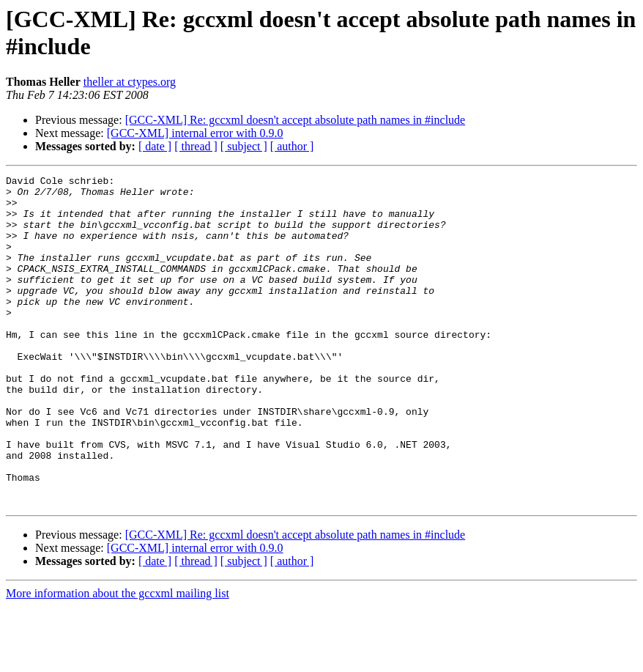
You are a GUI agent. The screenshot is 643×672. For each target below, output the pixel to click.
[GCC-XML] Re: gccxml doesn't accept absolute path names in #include (296, 120)
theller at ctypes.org (130, 82)
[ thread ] (196, 146)
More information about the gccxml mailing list (118, 659)
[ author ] (292, 146)
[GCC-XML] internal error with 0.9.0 (195, 133)
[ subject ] (244, 146)
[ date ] (155, 146)
